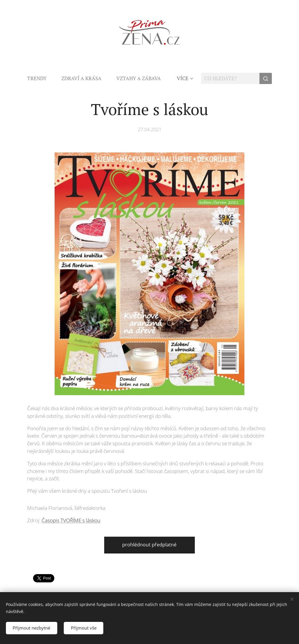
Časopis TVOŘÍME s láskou (71, 520)
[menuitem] (41, 78)
